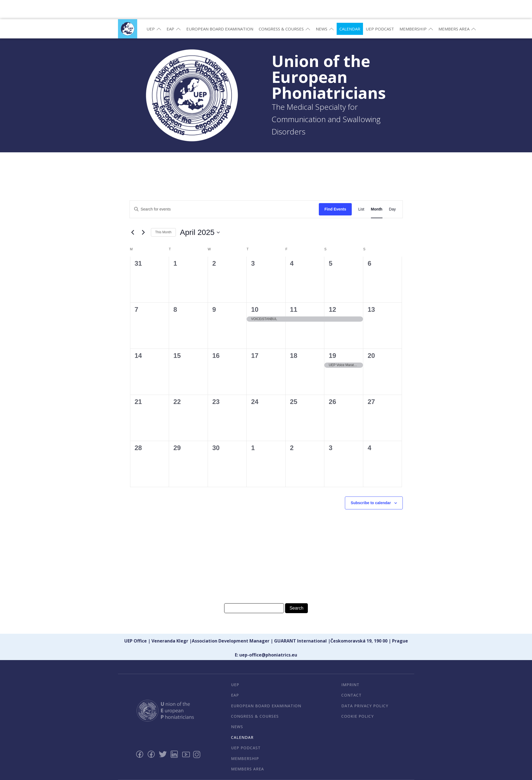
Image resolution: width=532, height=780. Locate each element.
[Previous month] (133, 232)
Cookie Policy (358, 716)
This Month (163, 232)
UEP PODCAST (380, 29)
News (325, 29)
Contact (351, 695)
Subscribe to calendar (371, 503)
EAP (174, 29)
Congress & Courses (285, 29)
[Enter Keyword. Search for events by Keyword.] (224, 209)
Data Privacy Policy (365, 706)
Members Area (457, 29)
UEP (154, 29)
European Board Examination (220, 29)
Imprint (350, 685)
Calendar (350, 29)
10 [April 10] (255, 309)
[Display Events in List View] (361, 209)
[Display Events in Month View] (377, 209)
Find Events (335, 209)
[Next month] (143, 232)
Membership (416, 29)
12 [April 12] (332, 309)
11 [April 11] (294, 309)
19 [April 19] (332, 356)
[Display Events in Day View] (392, 209)
